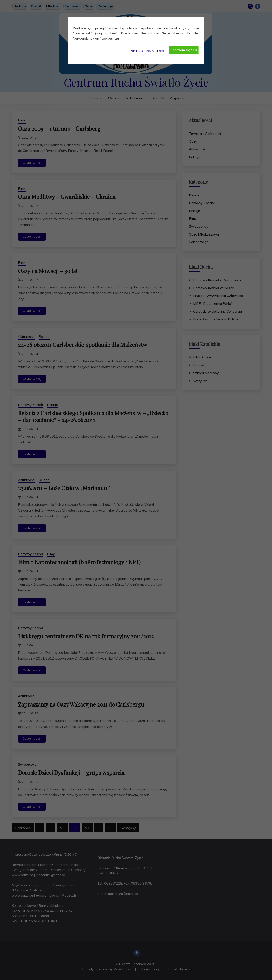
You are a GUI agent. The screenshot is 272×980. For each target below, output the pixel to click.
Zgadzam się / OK (184, 50)
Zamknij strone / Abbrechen (148, 51)
